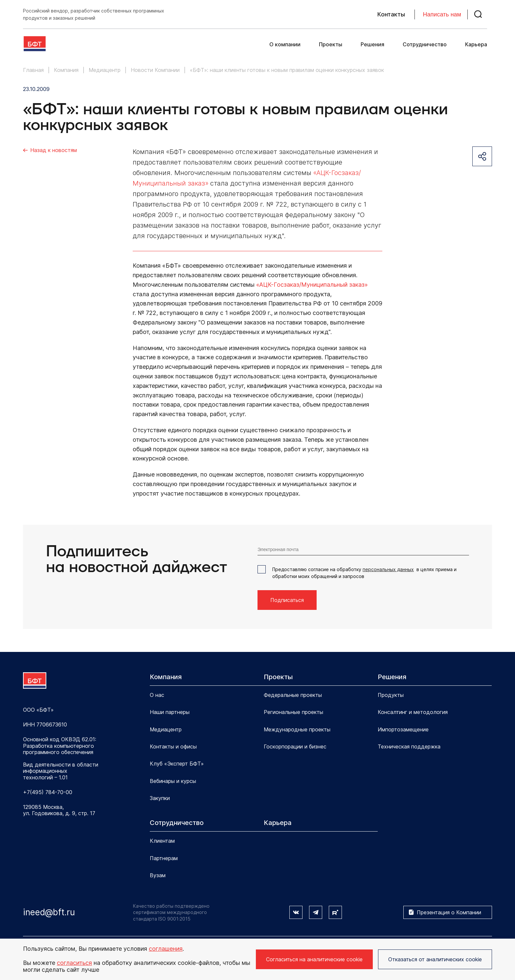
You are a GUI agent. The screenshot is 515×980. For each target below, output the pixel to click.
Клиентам (162, 841)
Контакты (391, 14)
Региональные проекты (293, 712)
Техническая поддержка (409, 746)
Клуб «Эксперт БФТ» (177, 764)
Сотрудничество (425, 45)
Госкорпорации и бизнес (295, 746)
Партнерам (164, 858)
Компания (166, 677)
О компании (285, 45)
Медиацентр (166, 729)
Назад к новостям (54, 150)
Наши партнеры (170, 712)
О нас (157, 695)
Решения (372, 45)
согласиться (74, 963)
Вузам (158, 875)
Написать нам (442, 14)
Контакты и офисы (173, 746)
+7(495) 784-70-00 (48, 792)
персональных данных (388, 569)
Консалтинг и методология (413, 712)
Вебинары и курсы (173, 781)
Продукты (391, 695)
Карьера (476, 45)
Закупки (160, 798)
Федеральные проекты (293, 695)
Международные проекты (297, 729)
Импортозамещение (403, 729)
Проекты (331, 45)
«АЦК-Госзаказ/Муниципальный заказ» (312, 285)
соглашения (166, 949)
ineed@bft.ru (49, 912)
